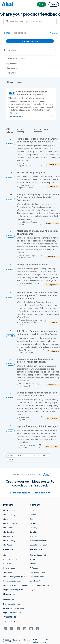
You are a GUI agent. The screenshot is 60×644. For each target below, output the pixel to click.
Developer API (36, 581)
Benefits (33, 532)
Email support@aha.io (12, 604)
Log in (32, 590)
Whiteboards (26, 258)
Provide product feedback (14, 608)
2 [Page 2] (30, 455)
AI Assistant (35, 568)
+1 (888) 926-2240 (11, 617)
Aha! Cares (34, 536)
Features (28, 166)
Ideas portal (29, 188)
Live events (8, 564)
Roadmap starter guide (12, 581)
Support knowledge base (13, 590)
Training (32, 352)
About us (33, 510)
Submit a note (9, 600)
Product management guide (14, 577)
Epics (26, 224)
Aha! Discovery (9, 515)
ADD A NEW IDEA (30, 41)
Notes (23, 286)
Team (32, 519)
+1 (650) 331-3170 (10, 621)
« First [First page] (11, 455)
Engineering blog (10, 559)
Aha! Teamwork (9, 536)
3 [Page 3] (34, 455)
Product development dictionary (16, 585)
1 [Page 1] (26, 455)
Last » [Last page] (11, 459)
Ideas (7, 33)
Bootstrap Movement (38, 541)
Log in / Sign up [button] (50, 33)
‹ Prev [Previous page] (19, 455)
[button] (39, 33)
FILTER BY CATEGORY (14, 59)
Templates (7, 572)
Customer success (37, 572)
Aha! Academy (9, 545)
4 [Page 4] (39, 455)
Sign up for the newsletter (13, 613)
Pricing (33, 559)
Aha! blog (7, 555)
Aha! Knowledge (10, 541)
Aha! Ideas (7, 519)
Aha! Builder (8, 528)
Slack (26, 447)
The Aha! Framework (38, 555)
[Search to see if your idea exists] (31, 21)
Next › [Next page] (46, 455)
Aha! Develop (9, 532)
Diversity (33, 528)
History (33, 515)
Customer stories (37, 577)
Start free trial (20, 493)
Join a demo (42, 493)
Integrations (35, 564)
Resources (20, 33)
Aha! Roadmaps (9, 510)
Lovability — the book (39, 545)
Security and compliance (40, 585)
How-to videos (9, 568)
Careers (33, 523)
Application (28, 322)
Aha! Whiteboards (10, 523)
